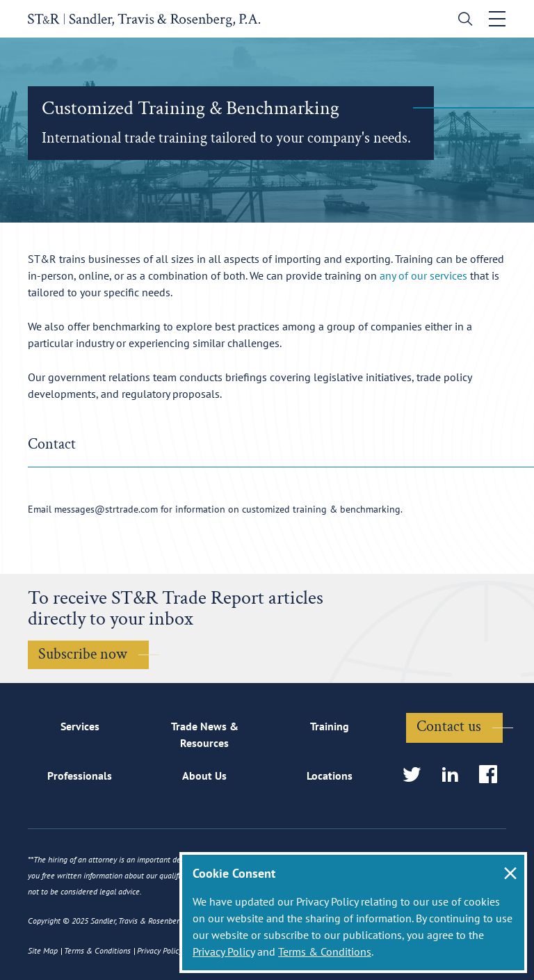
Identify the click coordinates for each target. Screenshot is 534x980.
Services (80, 726)
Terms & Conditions (325, 951)
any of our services (423, 275)
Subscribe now (83, 654)
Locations (330, 776)
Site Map (43, 950)
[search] (462, 21)
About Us (204, 776)
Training (330, 726)
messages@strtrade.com (106, 509)
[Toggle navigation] (497, 19)
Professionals (80, 776)
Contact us (449, 726)
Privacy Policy (224, 951)
